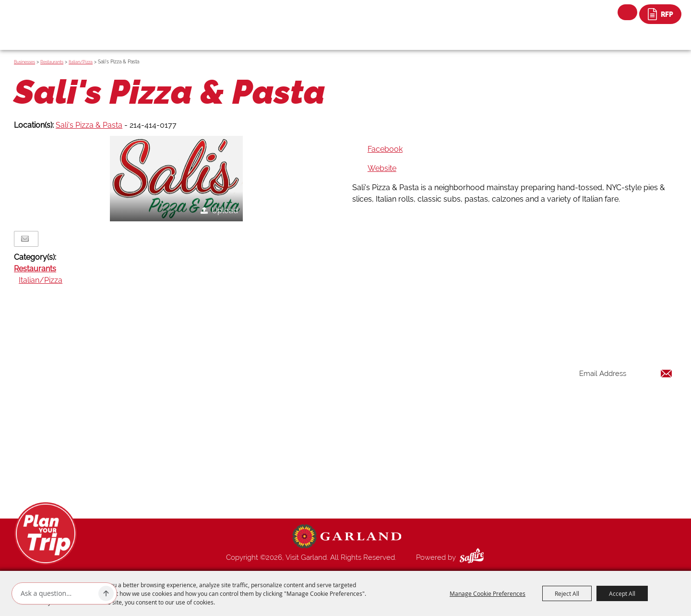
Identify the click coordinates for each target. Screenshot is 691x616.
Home (424, 365)
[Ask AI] (58, 593)
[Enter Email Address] (626, 373)
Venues (426, 435)
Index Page (433, 458)
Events (425, 400)
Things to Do (435, 377)
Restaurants (52, 62)
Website (382, 168)
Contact (428, 469)
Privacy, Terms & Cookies (455, 492)
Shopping (430, 423)
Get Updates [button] (647, 405)
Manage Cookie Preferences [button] (488, 593)
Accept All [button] (622, 593)
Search (627, 12)
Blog (422, 446)
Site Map (429, 481)
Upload (225, 211)
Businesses (24, 62)
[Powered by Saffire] (474, 557)
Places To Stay (438, 388)
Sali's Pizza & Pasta (89, 125)
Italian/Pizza (81, 62)
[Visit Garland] (58, 18)
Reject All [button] (567, 593)
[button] (176, 179)
